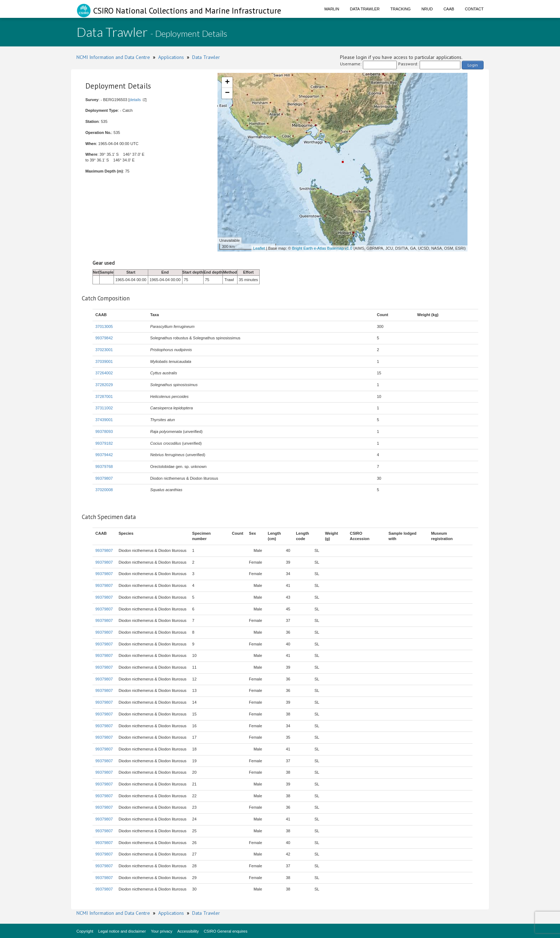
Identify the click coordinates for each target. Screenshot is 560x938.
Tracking (401, 9)
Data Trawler (365, 9)
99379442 (104, 455)
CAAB (449, 9)
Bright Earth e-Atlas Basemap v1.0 (322, 248)
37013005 (104, 326)
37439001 (104, 420)
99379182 (104, 443)
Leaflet (259, 248)
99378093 (104, 431)
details (135, 100)
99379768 (104, 466)
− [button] (227, 93)
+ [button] (227, 83)
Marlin (332, 9)
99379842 (104, 338)
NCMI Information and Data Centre (113, 57)
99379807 (104, 478)
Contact (474, 9)
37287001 (104, 396)
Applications (171, 57)
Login (473, 65)
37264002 (104, 373)
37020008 (104, 490)
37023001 (104, 350)
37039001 (104, 361)
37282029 (104, 385)
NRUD (427, 9)
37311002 (104, 408)
